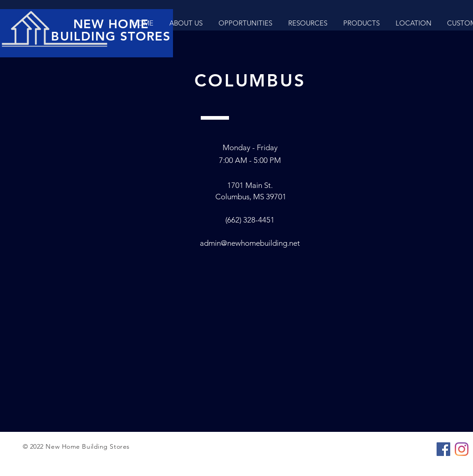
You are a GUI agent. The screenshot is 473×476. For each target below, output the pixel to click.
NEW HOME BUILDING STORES (111, 30)
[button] (361, 23)
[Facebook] (443, 449)
